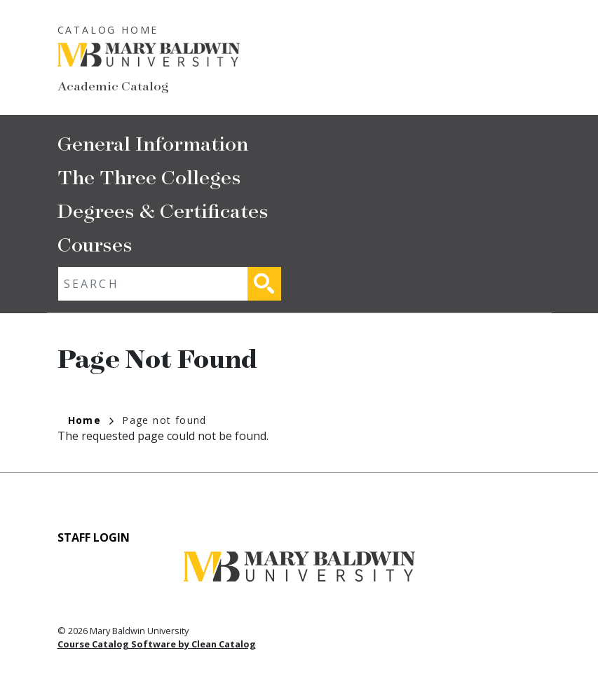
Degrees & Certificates (163, 210)
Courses (95, 243)
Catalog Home (108, 30)
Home (91, 420)
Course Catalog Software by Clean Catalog (157, 644)
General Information (153, 143)
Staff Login (94, 537)
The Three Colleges (149, 176)
